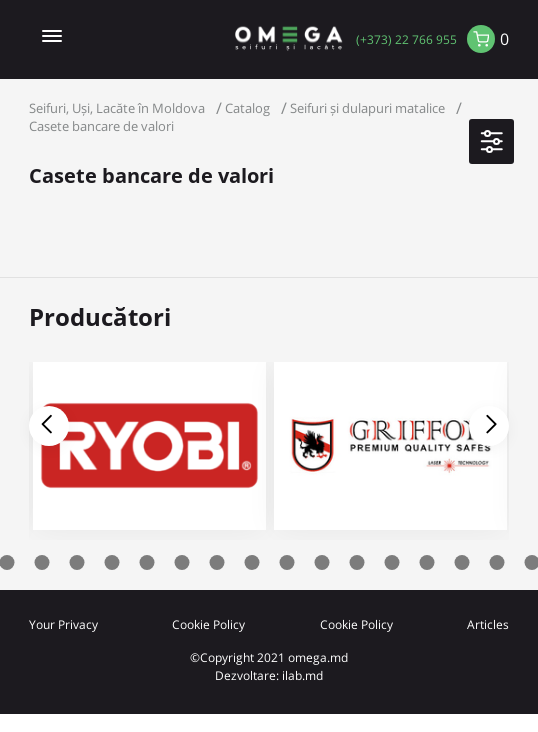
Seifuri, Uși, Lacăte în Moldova (117, 108)
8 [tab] (182, 562)
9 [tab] (217, 562)
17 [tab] (497, 562)
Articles (488, 624)
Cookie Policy (208, 624)
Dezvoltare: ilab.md (269, 675)
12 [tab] (322, 562)
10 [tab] (252, 562)
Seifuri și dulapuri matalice (367, 108)
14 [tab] (392, 562)
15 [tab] (427, 562)
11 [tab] (287, 562)
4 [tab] (42, 562)
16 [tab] (462, 562)
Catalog (247, 108)
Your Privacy (63, 624)
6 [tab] (112, 562)
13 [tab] (357, 562)
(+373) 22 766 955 (406, 39)
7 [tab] (147, 562)
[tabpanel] (390, 451)
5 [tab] (77, 562)
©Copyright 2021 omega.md (269, 657)
